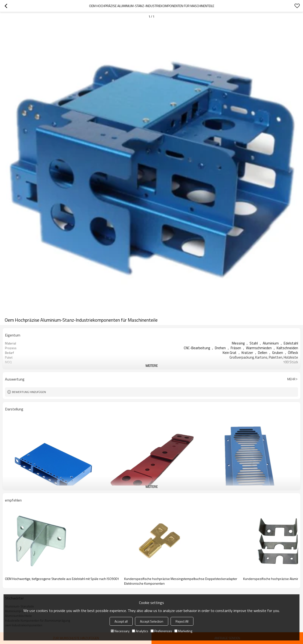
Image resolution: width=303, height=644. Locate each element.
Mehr (291, 379)
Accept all (121, 621)
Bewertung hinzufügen (29, 392)
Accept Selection (152, 621)
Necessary (120, 631)
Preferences (161, 631)
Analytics (140, 631)
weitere (151, 366)
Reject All (182, 621)
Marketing (183, 631)
